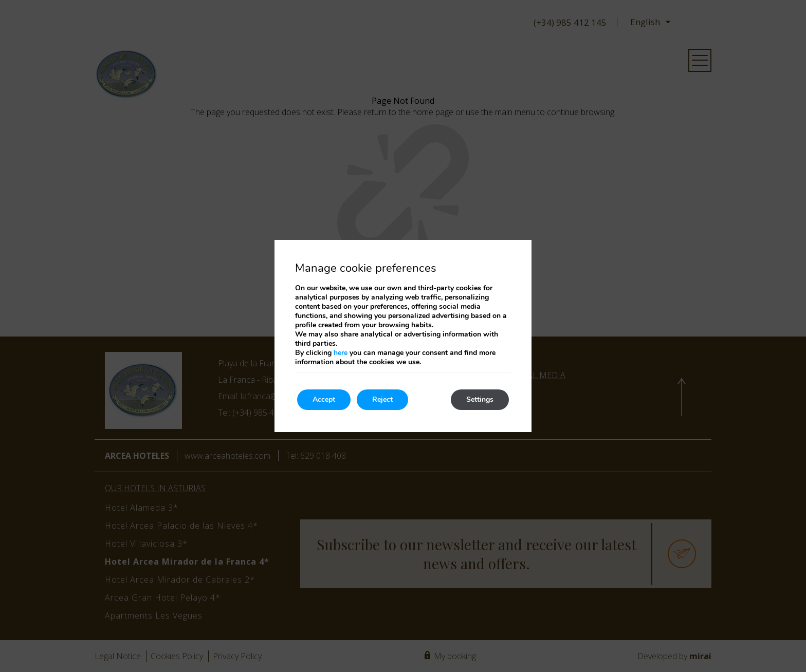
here (341, 353)
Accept (324, 399)
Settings (480, 399)
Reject (382, 399)
